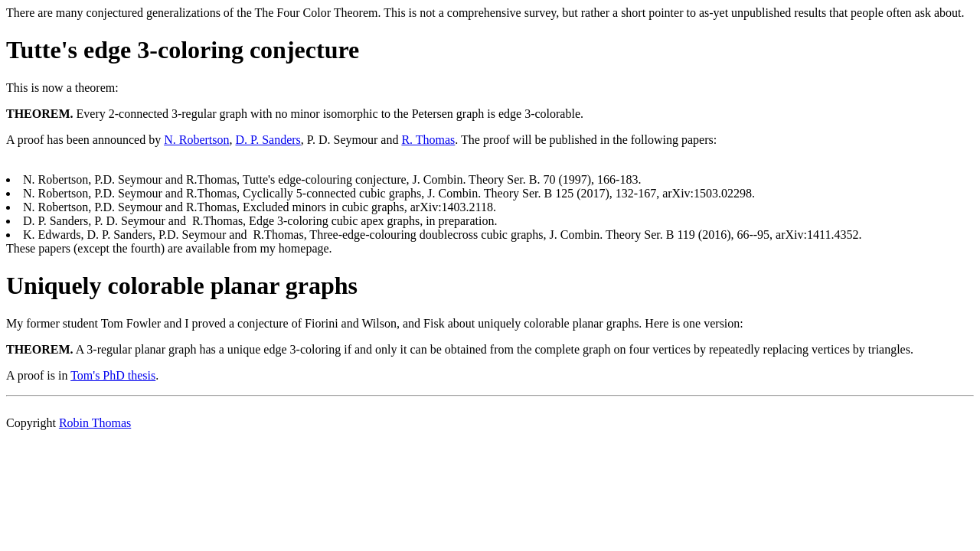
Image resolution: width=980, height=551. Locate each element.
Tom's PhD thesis (113, 375)
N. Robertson (196, 140)
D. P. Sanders (268, 140)
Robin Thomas (95, 423)
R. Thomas (428, 140)
